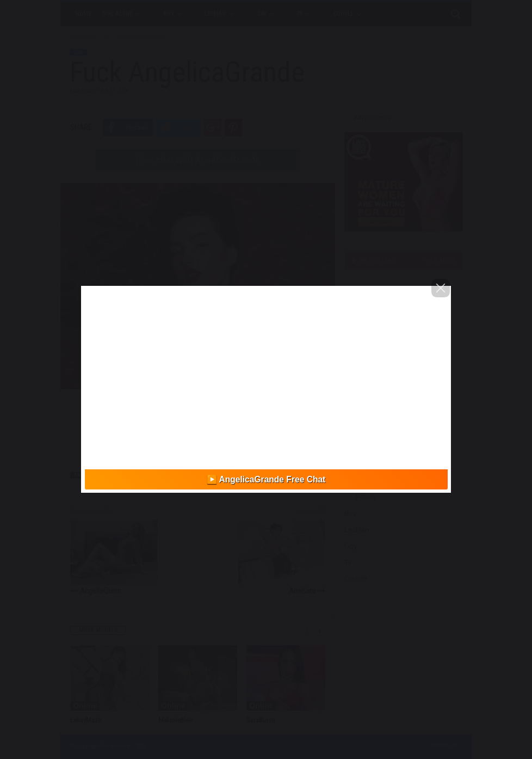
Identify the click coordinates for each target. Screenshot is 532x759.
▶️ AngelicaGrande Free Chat (266, 479)
